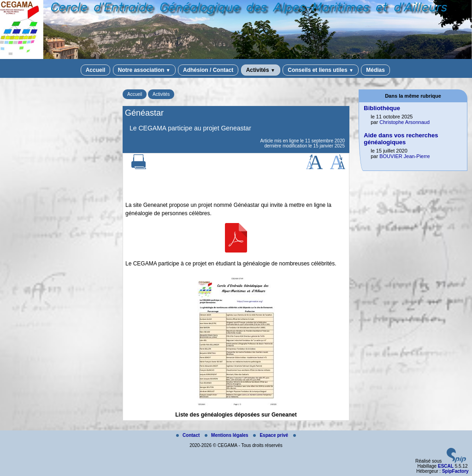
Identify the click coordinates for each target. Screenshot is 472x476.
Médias (375, 70)
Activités (261, 70)
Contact (189, 435)
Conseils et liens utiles (321, 70)
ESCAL (446, 466)
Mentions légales (227, 435)
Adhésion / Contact (208, 70)
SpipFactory (455, 471)
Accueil (96, 70)
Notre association (144, 70)
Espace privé (271, 435)
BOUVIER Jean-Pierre (404, 156)
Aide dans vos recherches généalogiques (401, 139)
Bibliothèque (382, 108)
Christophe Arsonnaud (404, 122)
